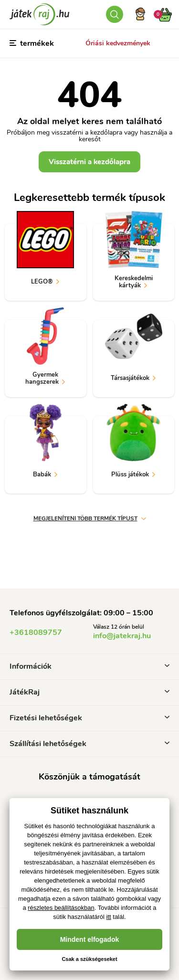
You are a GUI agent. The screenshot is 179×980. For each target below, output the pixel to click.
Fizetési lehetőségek (89, 718)
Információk (89, 666)
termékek (32, 43)
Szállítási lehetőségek (89, 744)
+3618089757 (36, 632)
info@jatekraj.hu (122, 636)
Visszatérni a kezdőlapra (89, 162)
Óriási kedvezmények (118, 43)
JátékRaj (89, 692)
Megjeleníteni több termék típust (90, 518)
